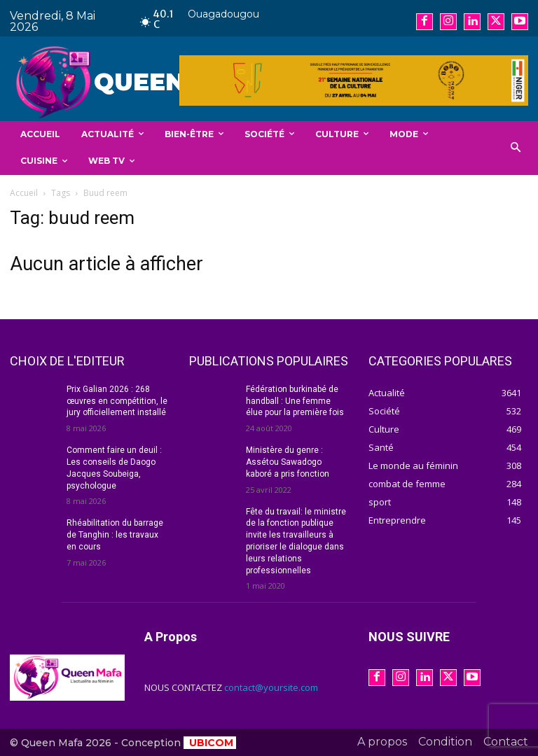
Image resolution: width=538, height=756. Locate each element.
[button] (516, 148)
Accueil (24, 193)
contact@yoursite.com (271, 687)
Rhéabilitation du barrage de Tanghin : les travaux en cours (115, 535)
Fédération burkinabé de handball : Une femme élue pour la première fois (295, 401)
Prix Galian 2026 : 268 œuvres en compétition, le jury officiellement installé (117, 401)
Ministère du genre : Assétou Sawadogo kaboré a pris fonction (288, 462)
